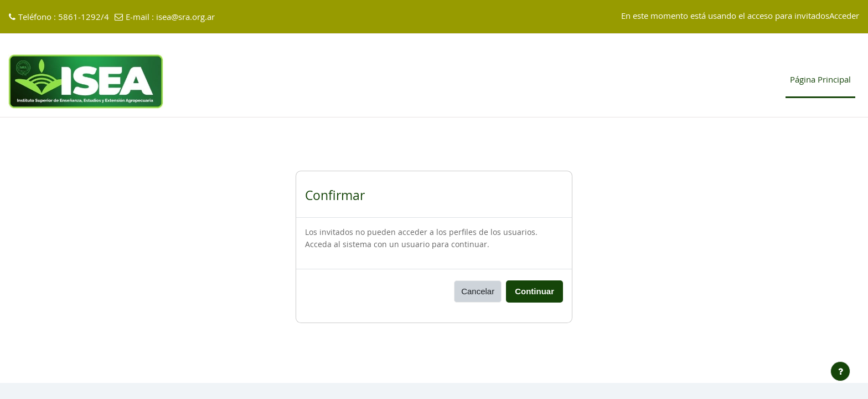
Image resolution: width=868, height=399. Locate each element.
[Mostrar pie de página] (840, 371)
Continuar (534, 292)
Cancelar (478, 292)
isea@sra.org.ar (185, 17)
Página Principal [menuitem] (820, 80)
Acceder (844, 16)
